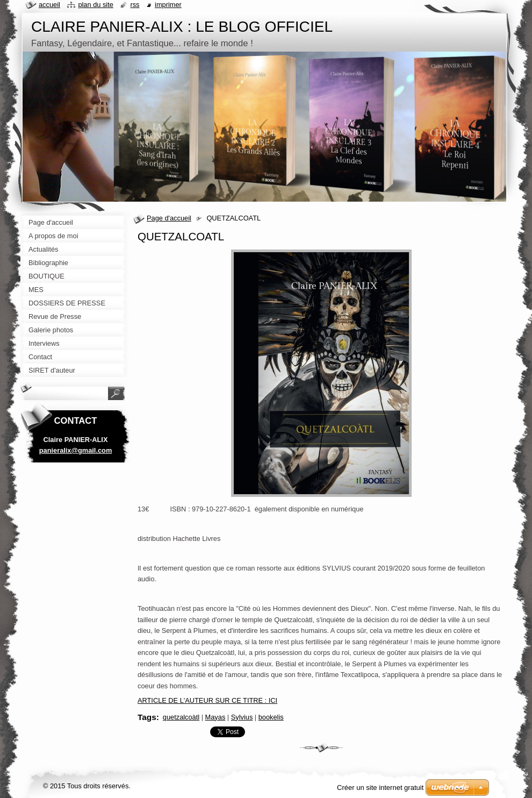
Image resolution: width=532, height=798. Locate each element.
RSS (135, 5)
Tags (147, 717)
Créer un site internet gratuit (380, 788)
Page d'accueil (169, 218)
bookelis (271, 717)
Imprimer (168, 5)
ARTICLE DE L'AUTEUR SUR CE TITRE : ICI (207, 700)
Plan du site (95, 5)
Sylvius (242, 717)
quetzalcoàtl (181, 717)
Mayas (215, 717)
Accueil (49, 5)
